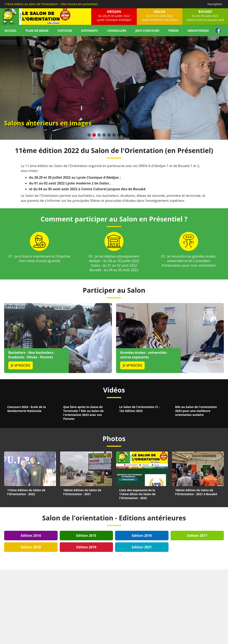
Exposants (90, 31)
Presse (173, 31)
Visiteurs (65, 31)
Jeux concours (147, 31)
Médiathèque (198, 31)
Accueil (11, 31)
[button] (89, 135)
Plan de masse (37, 31)
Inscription (215, 4)
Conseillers (117, 31)
